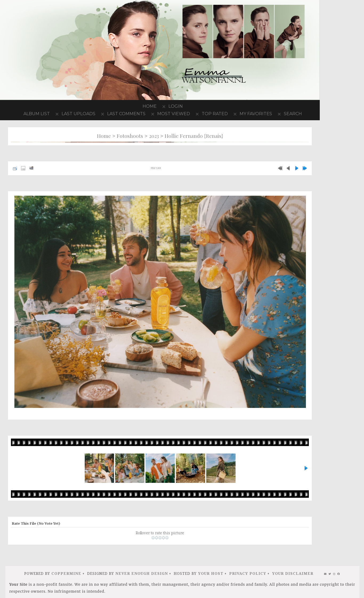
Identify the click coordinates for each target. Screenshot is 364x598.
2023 (154, 136)
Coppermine (66, 573)
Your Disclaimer (293, 573)
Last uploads (78, 114)
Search (293, 114)
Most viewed (174, 114)
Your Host (211, 573)
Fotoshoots (130, 136)
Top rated (215, 114)
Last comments (126, 114)
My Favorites (256, 114)
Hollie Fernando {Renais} (194, 136)
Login (176, 106)
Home (150, 106)
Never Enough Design (142, 573)
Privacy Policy (248, 573)
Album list (37, 114)
